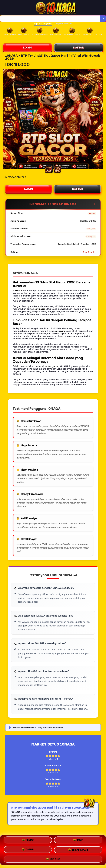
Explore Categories (43, 23)
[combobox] (50, 19)
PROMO (28, 841)
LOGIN (27, 48)
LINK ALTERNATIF (78, 850)
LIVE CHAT (53, 859)
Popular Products (64, 23)
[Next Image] (101, 119)
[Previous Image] (5, 119)
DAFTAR (79, 48)
